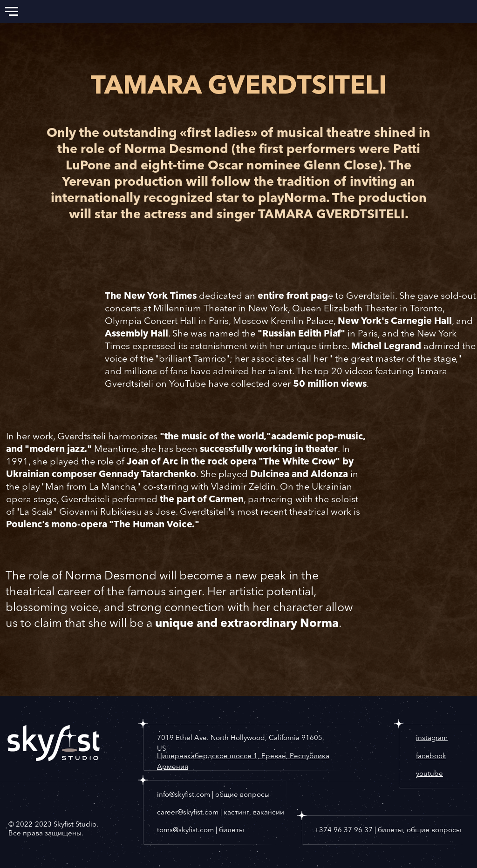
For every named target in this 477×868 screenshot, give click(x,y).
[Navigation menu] (12, 12)
